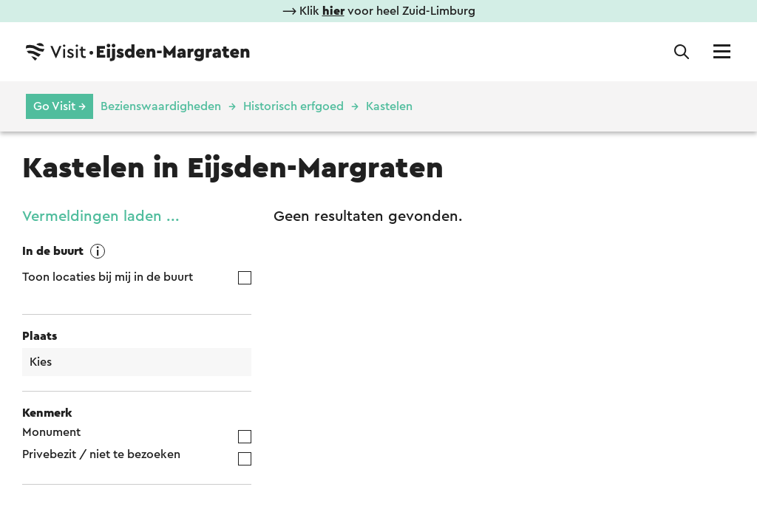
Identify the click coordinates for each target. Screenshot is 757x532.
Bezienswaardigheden (161, 106)
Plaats (40, 336)
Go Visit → (60, 106)
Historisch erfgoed (293, 106)
